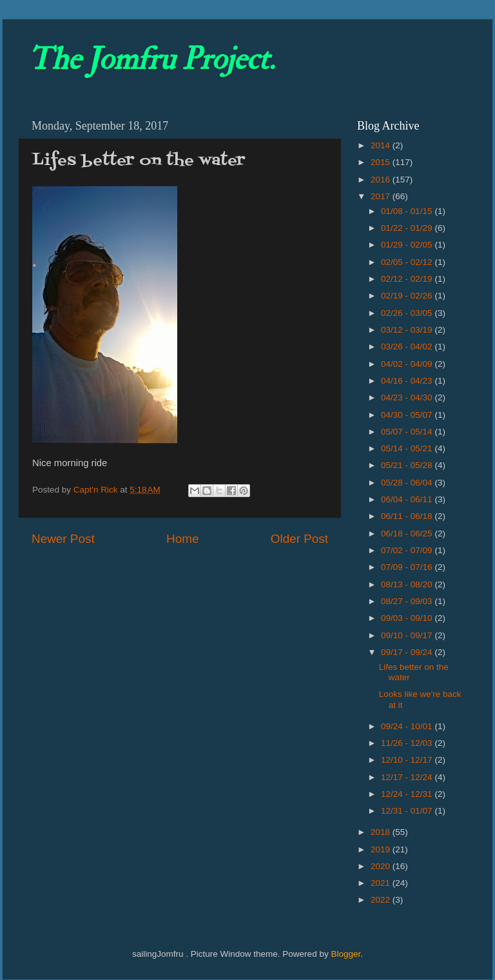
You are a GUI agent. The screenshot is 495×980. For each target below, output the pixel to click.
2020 (382, 866)
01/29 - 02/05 (408, 245)
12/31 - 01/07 (408, 811)
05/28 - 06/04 (408, 483)
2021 (382, 883)
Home (182, 539)
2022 (382, 900)
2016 (382, 180)
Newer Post (63, 539)
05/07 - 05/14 (408, 432)
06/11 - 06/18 (408, 516)
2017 (382, 196)
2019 (382, 849)
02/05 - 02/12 (408, 262)
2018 (382, 832)
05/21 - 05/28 (408, 465)
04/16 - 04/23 (408, 381)
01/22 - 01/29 (408, 228)
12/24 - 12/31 (408, 794)
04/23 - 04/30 (408, 397)
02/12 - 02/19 (408, 279)
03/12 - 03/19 (408, 330)
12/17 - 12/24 (408, 777)
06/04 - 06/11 (408, 499)
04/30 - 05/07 (408, 415)
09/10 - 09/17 (408, 635)
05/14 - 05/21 (408, 448)
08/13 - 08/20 (408, 584)
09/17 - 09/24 (408, 652)
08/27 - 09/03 (408, 601)
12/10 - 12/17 (408, 760)
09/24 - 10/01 (408, 726)
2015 (382, 162)
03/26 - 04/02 (408, 347)
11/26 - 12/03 (408, 743)
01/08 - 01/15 (408, 211)
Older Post (299, 539)
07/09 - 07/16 (408, 567)
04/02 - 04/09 (408, 364)
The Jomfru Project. (151, 59)
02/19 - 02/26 (408, 296)
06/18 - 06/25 (408, 534)
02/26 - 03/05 (408, 313)
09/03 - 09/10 (408, 618)
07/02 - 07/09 (408, 550)
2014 (382, 145)
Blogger (345, 954)
